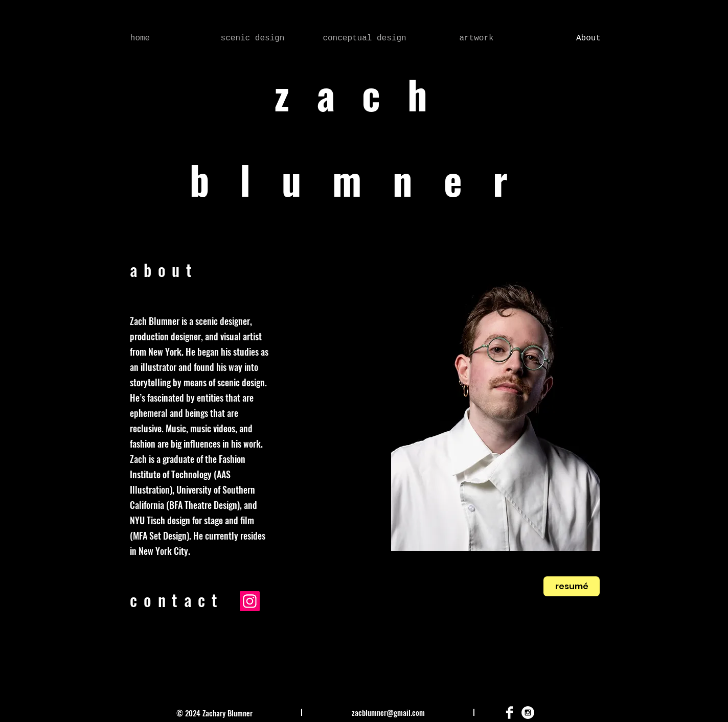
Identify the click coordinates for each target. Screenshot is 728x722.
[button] (253, 38)
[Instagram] (250, 601)
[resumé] (572, 586)
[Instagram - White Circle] (528, 713)
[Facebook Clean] (509, 713)
